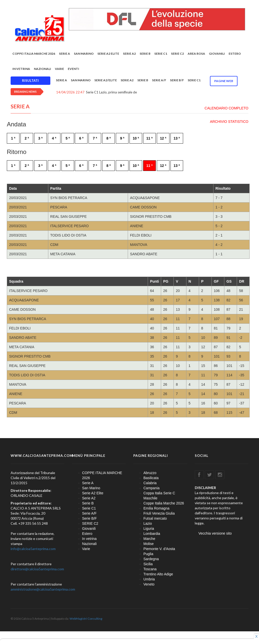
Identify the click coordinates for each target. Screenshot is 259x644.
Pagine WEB (224, 81)
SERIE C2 (177, 54)
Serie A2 (129, 54)
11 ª (150, 138)
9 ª (122, 138)
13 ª (177, 138)
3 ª (40, 138)
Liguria (149, 529)
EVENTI (73, 69)
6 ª (81, 138)
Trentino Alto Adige (158, 574)
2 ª (27, 138)
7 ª (95, 138)
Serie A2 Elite (108, 54)
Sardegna (151, 559)
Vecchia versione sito (215, 533)
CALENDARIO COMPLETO (226, 108)
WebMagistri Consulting (86, 619)
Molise (148, 544)
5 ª (68, 138)
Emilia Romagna (156, 508)
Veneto (149, 584)
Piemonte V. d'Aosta (159, 549)
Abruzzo (150, 473)
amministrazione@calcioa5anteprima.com (43, 589)
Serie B (145, 54)
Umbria (149, 579)
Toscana (150, 569)
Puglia (148, 554)
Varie (59, 69)
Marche (149, 539)
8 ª (109, 138)
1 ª (13, 138)
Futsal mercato (155, 518)
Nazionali (42, 69)
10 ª (136, 138)
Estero (235, 54)
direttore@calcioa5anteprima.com (37, 569)
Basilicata (151, 478)
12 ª (163, 138)
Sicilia (148, 564)
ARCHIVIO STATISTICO (229, 122)
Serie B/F (177, 80)
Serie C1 (161, 54)
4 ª (54, 138)
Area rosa (196, 54)
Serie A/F (159, 80)
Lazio (148, 523)
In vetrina (21, 69)
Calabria (150, 483)
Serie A (64, 54)
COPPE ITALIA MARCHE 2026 (34, 54)
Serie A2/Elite (106, 80)
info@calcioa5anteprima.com (33, 549)
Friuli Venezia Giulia (159, 513)
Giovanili (217, 54)
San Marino (84, 54)
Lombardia (152, 534)
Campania (152, 488)
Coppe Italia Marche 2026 (164, 503)
